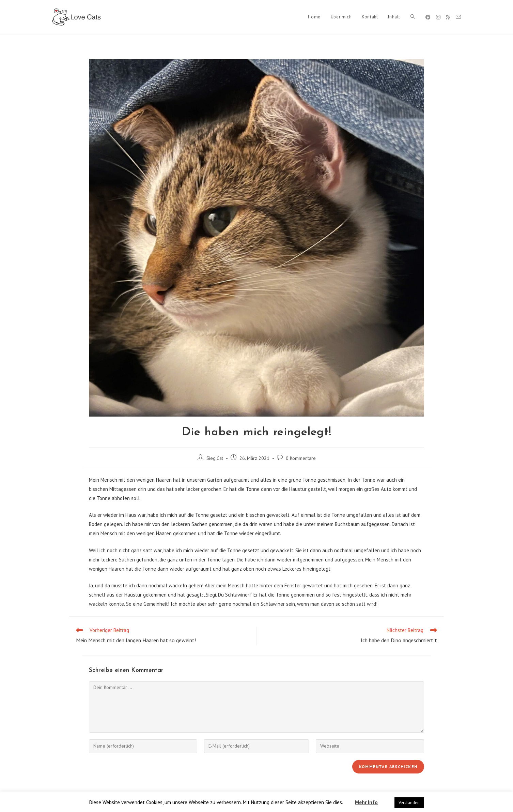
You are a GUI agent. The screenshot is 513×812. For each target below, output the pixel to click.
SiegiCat (215, 458)
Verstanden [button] (409, 803)
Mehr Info (366, 802)
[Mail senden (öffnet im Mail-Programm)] (458, 17)
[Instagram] (438, 17)
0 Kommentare (301, 458)
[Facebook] (428, 17)
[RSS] (448, 17)
